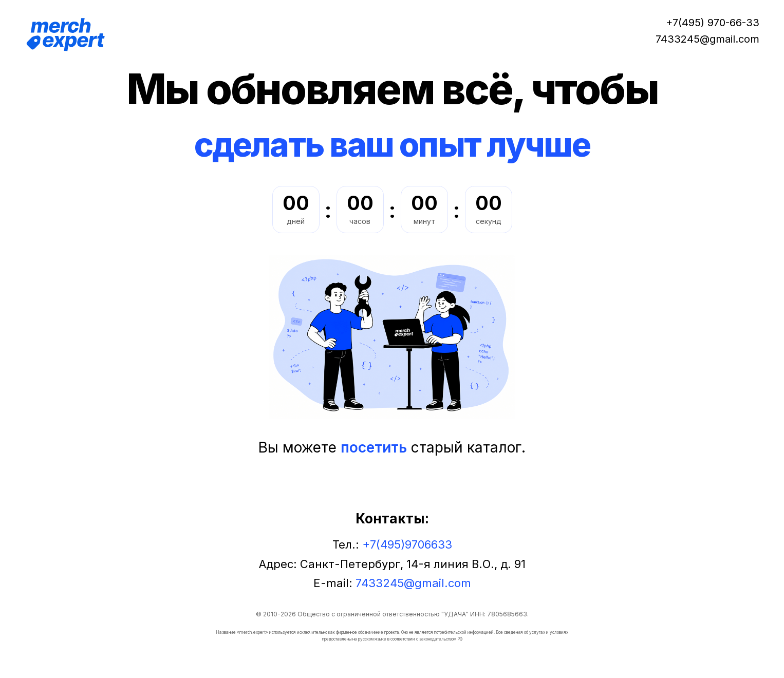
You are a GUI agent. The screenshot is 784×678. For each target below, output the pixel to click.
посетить (374, 447)
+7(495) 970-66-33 (713, 23)
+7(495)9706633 (407, 544)
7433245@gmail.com (707, 39)
